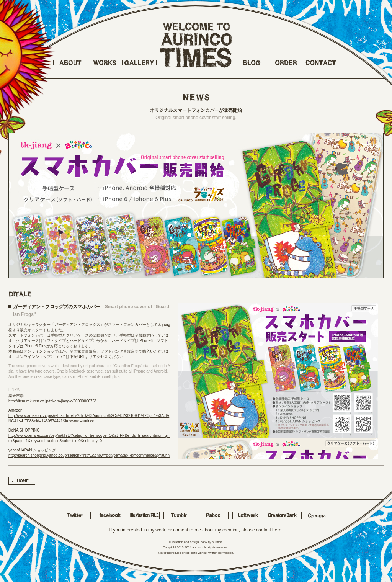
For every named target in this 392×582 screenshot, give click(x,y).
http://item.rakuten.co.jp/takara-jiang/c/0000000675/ (52, 401)
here (277, 530)
